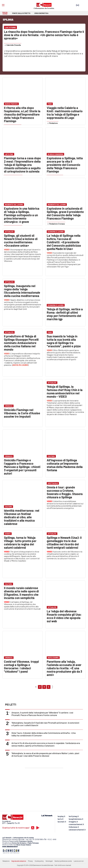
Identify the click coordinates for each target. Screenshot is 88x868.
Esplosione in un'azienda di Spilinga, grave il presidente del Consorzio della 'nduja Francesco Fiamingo (65, 213)
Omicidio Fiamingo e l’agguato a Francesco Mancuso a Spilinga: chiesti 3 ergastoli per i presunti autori (22, 467)
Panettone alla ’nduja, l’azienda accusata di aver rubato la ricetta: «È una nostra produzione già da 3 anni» (64, 668)
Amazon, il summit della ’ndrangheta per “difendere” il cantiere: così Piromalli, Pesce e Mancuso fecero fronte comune (42, 714)
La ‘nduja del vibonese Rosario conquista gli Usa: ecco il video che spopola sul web (64, 616)
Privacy (30, 861)
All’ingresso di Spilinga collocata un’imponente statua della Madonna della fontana (65, 465)
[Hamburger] (3, 5)
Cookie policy (39, 861)
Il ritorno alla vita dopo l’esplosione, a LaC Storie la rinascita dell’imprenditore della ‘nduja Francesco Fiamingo (22, 114)
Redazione (6, 861)
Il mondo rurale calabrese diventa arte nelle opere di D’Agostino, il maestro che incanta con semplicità (21, 593)
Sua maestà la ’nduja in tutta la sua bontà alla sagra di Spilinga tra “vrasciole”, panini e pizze (64, 341)
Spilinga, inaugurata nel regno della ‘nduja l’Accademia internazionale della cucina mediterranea (22, 291)
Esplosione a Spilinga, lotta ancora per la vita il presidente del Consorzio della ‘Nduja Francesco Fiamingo (65, 165)
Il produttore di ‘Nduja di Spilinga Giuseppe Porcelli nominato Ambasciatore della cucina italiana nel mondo (21, 343)
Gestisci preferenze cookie (63, 861)
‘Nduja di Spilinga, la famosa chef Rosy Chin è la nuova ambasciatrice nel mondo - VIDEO (65, 391)
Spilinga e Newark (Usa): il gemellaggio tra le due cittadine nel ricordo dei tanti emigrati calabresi (64, 542)
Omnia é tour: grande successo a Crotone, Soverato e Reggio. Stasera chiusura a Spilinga (65, 492)
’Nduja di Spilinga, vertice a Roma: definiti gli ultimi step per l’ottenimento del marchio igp (65, 314)
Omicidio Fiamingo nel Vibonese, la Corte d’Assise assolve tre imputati (22, 413)
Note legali (49, 861)
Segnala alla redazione (19, 861)
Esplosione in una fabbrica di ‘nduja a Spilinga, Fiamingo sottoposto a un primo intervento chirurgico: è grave (22, 215)
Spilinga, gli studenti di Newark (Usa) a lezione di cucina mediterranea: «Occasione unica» (21, 240)
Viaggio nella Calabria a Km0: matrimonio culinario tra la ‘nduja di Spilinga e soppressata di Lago (65, 113)
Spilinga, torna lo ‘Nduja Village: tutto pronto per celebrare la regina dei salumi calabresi (20, 542)
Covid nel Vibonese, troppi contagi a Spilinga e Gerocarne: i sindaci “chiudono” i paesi (21, 666)
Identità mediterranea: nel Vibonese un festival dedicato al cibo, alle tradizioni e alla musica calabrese (22, 517)
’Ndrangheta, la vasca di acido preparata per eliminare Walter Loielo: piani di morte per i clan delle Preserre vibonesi (45, 754)
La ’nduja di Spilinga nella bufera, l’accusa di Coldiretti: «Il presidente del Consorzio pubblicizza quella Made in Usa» (64, 242)
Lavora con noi (79, 861)
